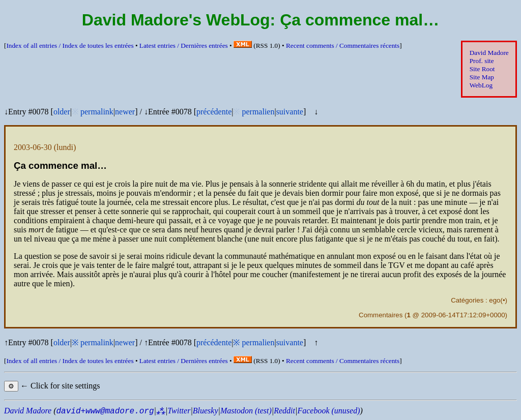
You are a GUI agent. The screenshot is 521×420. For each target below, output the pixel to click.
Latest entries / (184, 46)
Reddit (284, 411)
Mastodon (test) (246, 411)
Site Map (482, 77)
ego (495, 300)
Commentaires (381, 315)
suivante (290, 112)
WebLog (481, 85)
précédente (214, 112)
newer (125, 112)
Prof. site (482, 61)
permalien (258, 112)
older (62, 112)
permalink (97, 112)
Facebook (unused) (328, 411)
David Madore (489, 53)
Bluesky (206, 411)
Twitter (179, 411)
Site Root (482, 69)
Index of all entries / (70, 46)
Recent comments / (343, 46)
